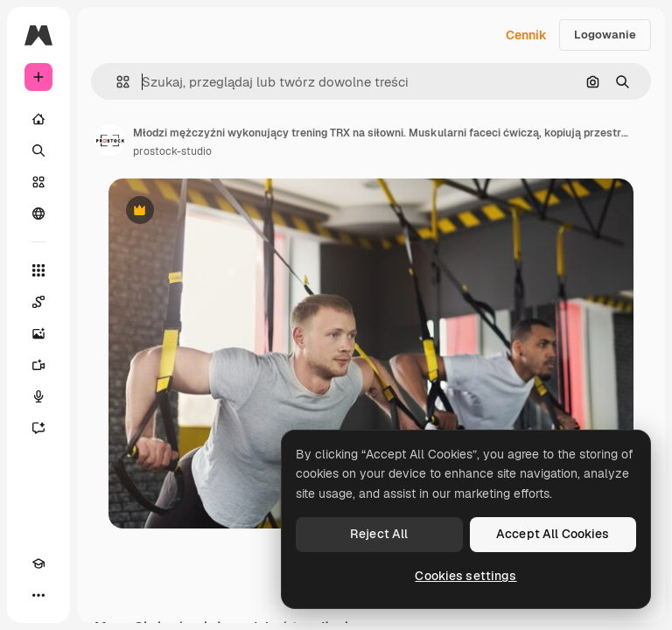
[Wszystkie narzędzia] (38, 270)
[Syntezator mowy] (38, 396)
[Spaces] (38, 302)
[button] (116, 82)
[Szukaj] (38, 150)
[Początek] (38, 119)
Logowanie (605, 35)
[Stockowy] (38, 182)
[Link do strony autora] (110, 140)
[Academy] (38, 563)
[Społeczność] (38, 213)
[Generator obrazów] (38, 333)
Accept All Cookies (553, 534)
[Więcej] (38, 595)
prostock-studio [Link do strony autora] (172, 151)
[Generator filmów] (38, 365)
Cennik (526, 35)
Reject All (379, 534)
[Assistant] (38, 428)
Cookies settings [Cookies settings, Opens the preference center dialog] (465, 576)
